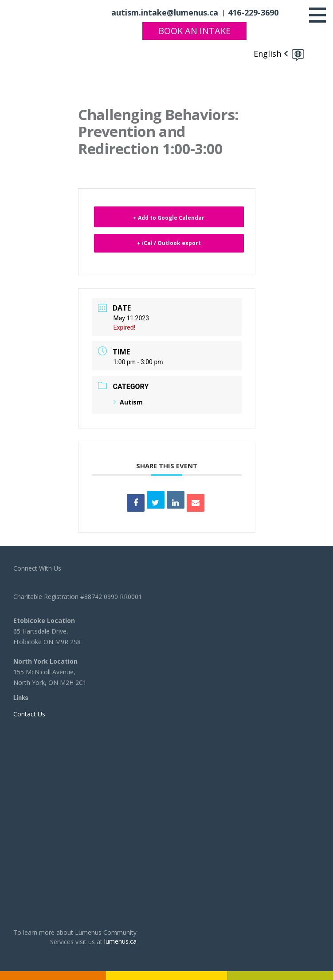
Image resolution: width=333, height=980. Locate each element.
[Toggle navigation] (317, 15)
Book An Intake (194, 31)
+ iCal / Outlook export (169, 243)
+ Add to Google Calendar (169, 218)
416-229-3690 (253, 12)
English (267, 54)
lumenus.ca (120, 941)
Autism (128, 402)
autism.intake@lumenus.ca (165, 12)
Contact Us (29, 714)
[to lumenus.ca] (44, 12)
